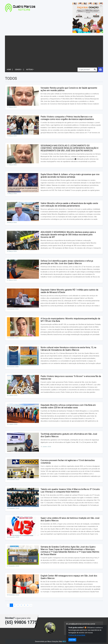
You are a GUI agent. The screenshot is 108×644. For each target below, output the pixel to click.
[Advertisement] (54, 51)
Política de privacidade (75, 630)
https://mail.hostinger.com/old (77, 632)
